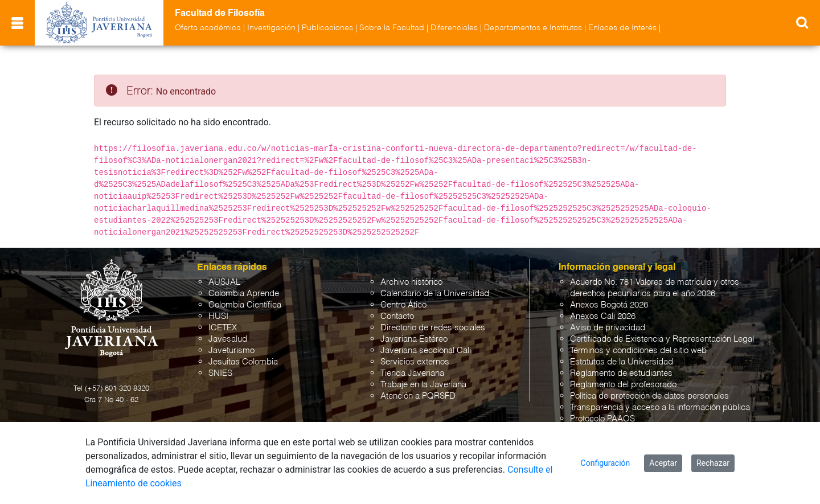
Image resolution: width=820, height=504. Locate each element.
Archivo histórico (411, 282)
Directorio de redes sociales (433, 328)
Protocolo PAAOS (602, 419)
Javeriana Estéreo (414, 339)
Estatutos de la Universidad (622, 362)
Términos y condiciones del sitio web (638, 351)
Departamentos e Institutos (533, 28)
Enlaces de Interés (622, 28)
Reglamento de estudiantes (621, 373)
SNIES (220, 373)
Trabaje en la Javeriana (423, 385)
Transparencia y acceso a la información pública (660, 407)
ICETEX (223, 328)
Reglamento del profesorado (623, 385)
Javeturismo (231, 351)
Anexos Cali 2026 (603, 316)
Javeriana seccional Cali (426, 351)
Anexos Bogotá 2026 (609, 305)
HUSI (218, 316)
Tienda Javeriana (412, 373)
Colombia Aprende (244, 294)
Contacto (397, 316)
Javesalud (228, 339)
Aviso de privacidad (608, 328)
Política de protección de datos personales (649, 396)
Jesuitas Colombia (243, 362)
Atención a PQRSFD (418, 396)
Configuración (606, 463)
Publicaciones (327, 28)
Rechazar (713, 463)
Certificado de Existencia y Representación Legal (662, 339)
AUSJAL (224, 282)
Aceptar (663, 463)
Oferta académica (208, 28)
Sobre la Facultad (392, 28)
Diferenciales (454, 28)
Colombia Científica (245, 305)
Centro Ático (403, 305)
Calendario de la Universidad (435, 294)
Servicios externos (415, 362)
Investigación (271, 28)
